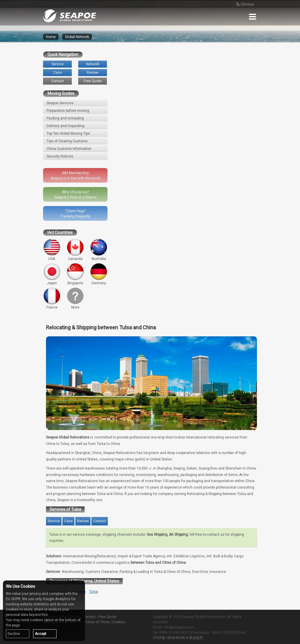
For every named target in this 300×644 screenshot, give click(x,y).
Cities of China (97, 622)
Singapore (75, 274)
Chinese (244, 5)
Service (58, 64)
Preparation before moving (68, 111)
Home (51, 37)
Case (58, 73)
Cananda (75, 250)
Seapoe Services (60, 103)
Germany (99, 274)
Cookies (119, 622)
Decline (14, 634)
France (52, 298)
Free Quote (93, 81)
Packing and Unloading (65, 118)
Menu (253, 17)
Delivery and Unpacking (65, 126)
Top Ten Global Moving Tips (68, 133)
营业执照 (196, 638)
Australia (99, 250)
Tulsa (93, 592)
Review (93, 73)
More (75, 298)
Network (93, 64)
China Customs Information (69, 149)
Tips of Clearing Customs (67, 141)
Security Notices (60, 156)
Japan (52, 274)
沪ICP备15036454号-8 (171, 638)
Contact (57, 81)
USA (52, 250)
